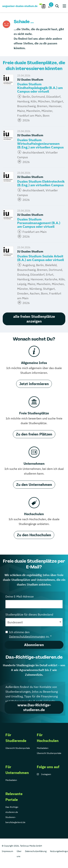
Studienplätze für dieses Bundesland (34, 619)
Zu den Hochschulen (34, 535)
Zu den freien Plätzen (34, 434)
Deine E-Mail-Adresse (34, 601)
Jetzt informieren (34, 384)
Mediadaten (43, 748)
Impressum (7, 851)
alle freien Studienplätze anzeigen (34, 319)
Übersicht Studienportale (18, 748)
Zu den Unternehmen (34, 484)
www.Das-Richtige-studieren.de (34, 707)
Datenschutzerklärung (36, 851)
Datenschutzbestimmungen (27, 636)
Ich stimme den (28, 634)
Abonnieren (34, 645)
